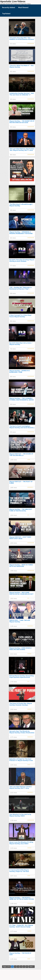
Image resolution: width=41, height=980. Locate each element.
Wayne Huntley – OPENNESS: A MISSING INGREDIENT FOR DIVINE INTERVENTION (21, 234)
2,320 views (13, 765)
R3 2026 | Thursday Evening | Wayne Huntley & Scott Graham (22, 260)
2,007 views (13, 876)
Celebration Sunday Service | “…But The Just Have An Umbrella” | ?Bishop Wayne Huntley (22, 95)
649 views (13, 404)
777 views (13, 266)
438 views (13, 210)
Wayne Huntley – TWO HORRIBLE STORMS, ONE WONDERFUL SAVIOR (21, 399)
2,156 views (13, 820)
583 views (13, 155)
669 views (13, 377)
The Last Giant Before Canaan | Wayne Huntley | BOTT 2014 (21, 787)
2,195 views (13, 959)
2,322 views (13, 793)
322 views (13, 238)
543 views (13, 127)
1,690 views (13, 460)
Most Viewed (23, 8)
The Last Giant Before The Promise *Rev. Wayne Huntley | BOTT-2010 (22, 150)
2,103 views (13, 848)
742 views (13, 349)
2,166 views (13, 904)
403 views (13, 99)
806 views (13, 321)
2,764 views (13, 682)
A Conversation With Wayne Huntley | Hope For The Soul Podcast (19, 871)
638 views (13, 293)
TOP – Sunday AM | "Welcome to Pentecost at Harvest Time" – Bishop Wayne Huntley (20, 289)
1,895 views (13, 488)
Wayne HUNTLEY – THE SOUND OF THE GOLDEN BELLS (21, 455)
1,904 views (13, 543)
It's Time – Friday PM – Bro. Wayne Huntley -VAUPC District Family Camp (21, 927)
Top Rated (6, 14)
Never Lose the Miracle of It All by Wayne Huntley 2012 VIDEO (21, 843)
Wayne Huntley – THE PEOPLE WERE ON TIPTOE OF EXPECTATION (22, 898)
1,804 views (13, 515)
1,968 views (13, 571)
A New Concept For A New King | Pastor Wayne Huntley (20, 316)
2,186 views (13, 626)
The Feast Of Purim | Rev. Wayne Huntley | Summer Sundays (21, 704)
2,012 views (13, 654)
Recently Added (9, 8)
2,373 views (13, 931)
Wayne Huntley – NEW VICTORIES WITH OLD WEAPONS (21, 566)
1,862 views (13, 599)
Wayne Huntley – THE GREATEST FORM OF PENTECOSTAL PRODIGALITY (21, 511)
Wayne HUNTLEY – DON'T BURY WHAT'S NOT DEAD (20, 538)
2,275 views (13, 737)
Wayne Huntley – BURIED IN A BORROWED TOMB (20, 371)
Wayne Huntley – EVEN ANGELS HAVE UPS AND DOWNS (20, 649)
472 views (13, 44)
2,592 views (13, 709)
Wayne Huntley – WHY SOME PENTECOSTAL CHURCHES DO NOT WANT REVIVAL (21, 594)
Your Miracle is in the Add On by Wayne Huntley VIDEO (20, 815)
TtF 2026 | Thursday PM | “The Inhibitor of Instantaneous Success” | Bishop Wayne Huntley (22, 39)
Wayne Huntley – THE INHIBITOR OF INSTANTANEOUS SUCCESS (22, 122)
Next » (32, 967)
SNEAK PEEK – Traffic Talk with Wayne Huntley (20, 621)
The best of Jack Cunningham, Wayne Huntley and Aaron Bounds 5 (22, 427)
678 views (13, 432)
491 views (13, 72)
